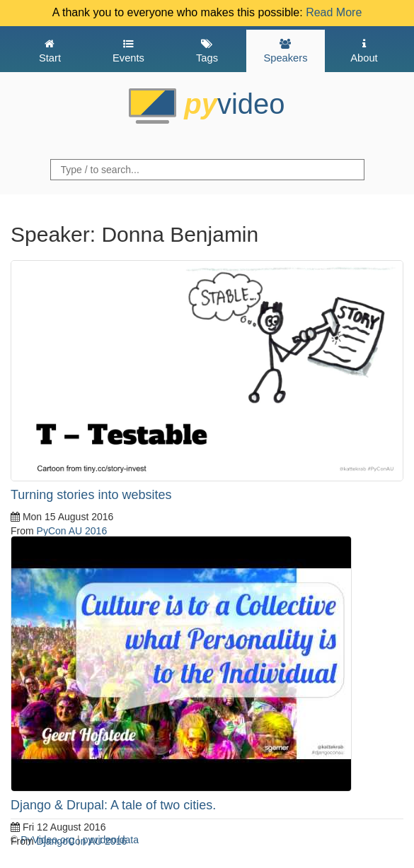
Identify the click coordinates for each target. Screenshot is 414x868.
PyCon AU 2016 (72, 531)
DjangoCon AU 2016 (82, 841)
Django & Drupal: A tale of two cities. (113, 805)
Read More (334, 12)
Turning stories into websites (91, 495)
